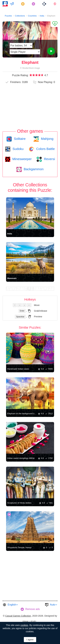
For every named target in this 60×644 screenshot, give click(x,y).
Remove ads (33, 609)
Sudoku (18, 149)
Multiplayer (13, 4)
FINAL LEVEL (30, 622)
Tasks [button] (23, 4)
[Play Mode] (25, 52)
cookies (24, 625)
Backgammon (33, 169)
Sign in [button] (55, 4)
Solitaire (19, 139)
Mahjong (47, 139)
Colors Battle (45, 149)
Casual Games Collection (18, 616)
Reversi (49, 159)
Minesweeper (22, 159)
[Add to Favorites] (54, 24)
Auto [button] (53, 605)
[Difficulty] (21, 45)
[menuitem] (13, 4)
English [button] (12, 605)
